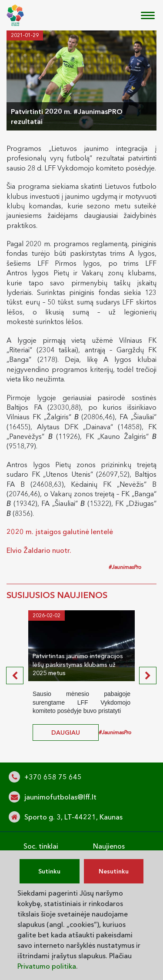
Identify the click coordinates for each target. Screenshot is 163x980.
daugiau (66, 732)
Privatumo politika (47, 966)
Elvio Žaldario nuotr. (39, 550)
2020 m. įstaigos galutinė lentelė (60, 532)
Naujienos (109, 846)
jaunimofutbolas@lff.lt (60, 797)
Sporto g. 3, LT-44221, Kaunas (73, 817)
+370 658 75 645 (53, 777)
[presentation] (15, 676)
